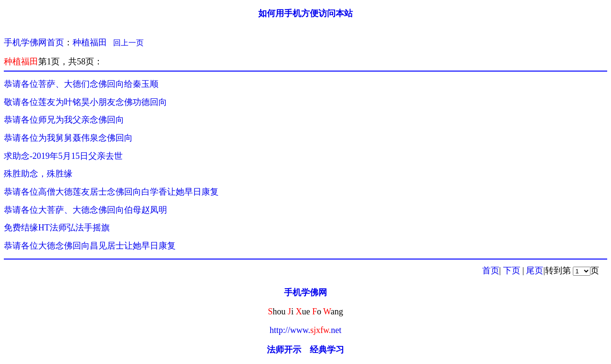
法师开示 (284, 350)
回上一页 (128, 43)
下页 (512, 270)
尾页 (535, 270)
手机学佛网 (305, 292)
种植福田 (90, 42)
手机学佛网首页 (34, 42)
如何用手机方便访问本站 (305, 13)
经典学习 (327, 350)
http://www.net (306, 330)
